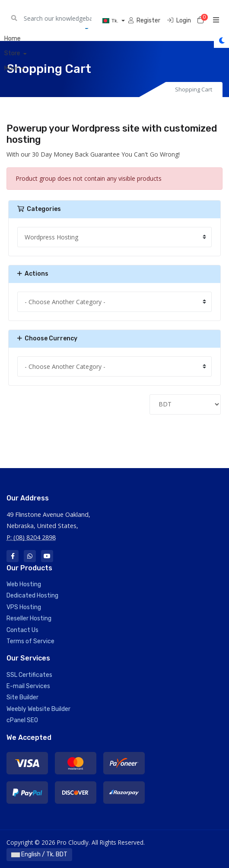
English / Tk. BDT (39, 854)
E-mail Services (28, 686)
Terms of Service (30, 641)
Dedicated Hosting (32, 596)
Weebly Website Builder (38, 709)
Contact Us (22, 630)
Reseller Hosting (29, 618)
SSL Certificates (29, 675)
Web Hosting (24, 584)
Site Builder (22, 697)
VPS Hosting (24, 607)
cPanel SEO (22, 720)
